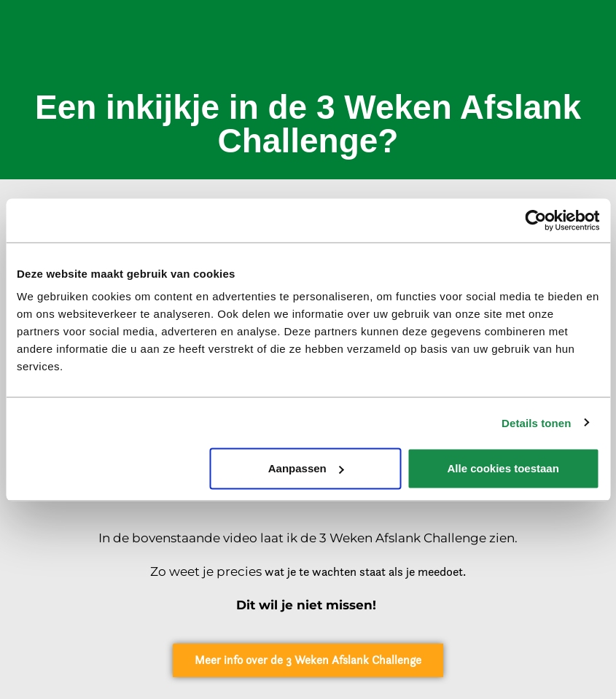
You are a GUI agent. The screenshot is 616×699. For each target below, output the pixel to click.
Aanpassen (306, 468)
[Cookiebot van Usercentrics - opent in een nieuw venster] (535, 220)
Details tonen (536, 422)
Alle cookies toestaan (503, 468)
